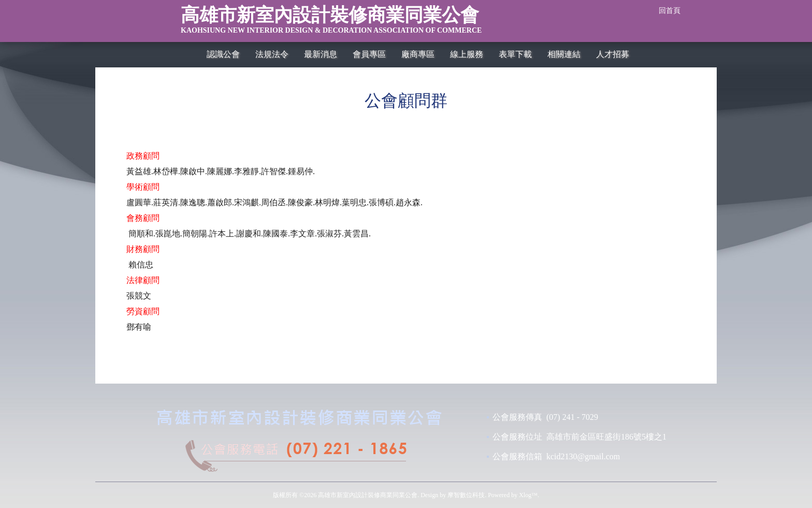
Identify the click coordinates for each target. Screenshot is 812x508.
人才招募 (613, 54)
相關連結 (564, 54)
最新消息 (321, 54)
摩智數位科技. (467, 495)
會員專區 (369, 54)
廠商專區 (418, 54)
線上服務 (467, 54)
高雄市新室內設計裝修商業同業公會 (381, 23)
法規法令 (272, 54)
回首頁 (670, 11)
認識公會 (223, 54)
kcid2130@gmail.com (583, 456)
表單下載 (515, 54)
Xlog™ (528, 495)
